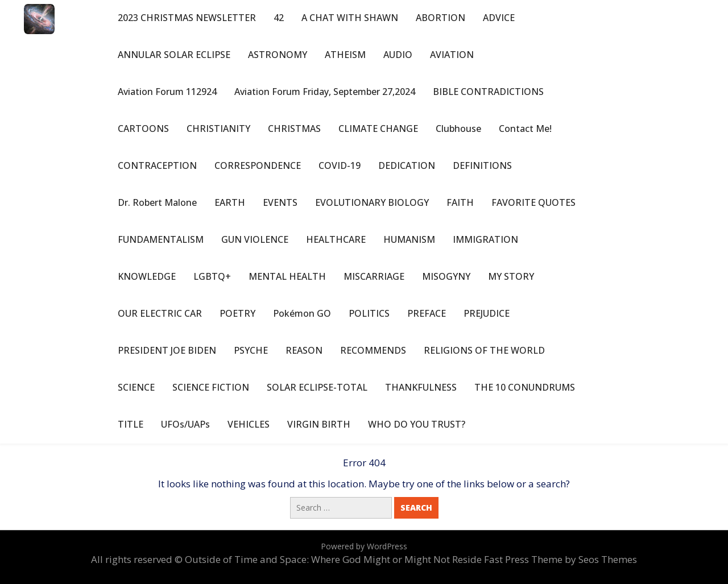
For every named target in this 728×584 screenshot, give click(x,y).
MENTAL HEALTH (287, 276)
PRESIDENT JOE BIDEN (167, 350)
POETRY (237, 313)
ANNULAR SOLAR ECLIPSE (174, 55)
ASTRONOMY (278, 55)
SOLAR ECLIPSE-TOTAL (317, 387)
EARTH (230, 202)
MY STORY (511, 276)
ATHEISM (345, 55)
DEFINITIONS (482, 165)
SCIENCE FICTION (211, 387)
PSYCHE (251, 350)
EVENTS (280, 202)
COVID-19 (340, 165)
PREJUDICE (487, 313)
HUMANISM (409, 239)
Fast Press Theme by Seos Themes (561, 559)
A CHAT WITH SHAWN (350, 18)
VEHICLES (249, 424)
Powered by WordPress (364, 546)
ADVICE (499, 18)
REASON (304, 350)
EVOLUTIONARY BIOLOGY (372, 202)
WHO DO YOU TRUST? (417, 424)
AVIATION (452, 55)
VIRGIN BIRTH (319, 424)
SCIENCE (136, 387)
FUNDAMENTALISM (161, 239)
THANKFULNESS (421, 387)
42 (279, 18)
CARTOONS (143, 129)
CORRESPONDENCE (258, 165)
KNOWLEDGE (147, 276)
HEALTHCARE (336, 239)
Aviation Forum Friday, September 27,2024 (325, 92)
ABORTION (440, 18)
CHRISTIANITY (218, 129)
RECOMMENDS (373, 350)
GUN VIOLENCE (255, 239)
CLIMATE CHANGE (378, 129)
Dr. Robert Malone (157, 202)
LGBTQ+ (212, 276)
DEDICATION (407, 165)
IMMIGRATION (485, 239)
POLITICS (369, 313)
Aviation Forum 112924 (167, 92)
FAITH (460, 202)
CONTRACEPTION (157, 165)
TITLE (131, 424)
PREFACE (427, 313)
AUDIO (398, 55)
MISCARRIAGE (374, 276)
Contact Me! (525, 129)
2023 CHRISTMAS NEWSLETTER (187, 18)
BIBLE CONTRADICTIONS (488, 92)
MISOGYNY (446, 276)
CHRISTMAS (294, 129)
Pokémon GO (302, 313)
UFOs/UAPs (185, 424)
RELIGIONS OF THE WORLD (484, 350)
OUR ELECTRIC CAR (160, 313)
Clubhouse (458, 129)
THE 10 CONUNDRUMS (525, 387)
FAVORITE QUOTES (533, 202)
